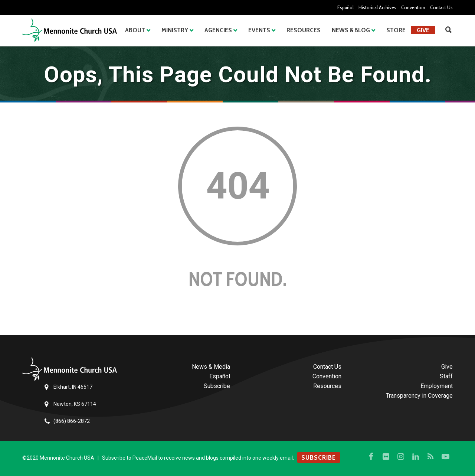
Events (259, 30)
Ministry (175, 30)
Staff (446, 376)
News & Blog (351, 30)
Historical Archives (377, 7)
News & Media (211, 367)
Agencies (218, 30)
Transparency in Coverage (419, 396)
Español (345, 7)
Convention (413, 7)
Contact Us (441, 7)
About (135, 30)
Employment (437, 386)
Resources (304, 30)
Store (396, 30)
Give (423, 30)
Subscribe (217, 386)
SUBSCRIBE (319, 457)
